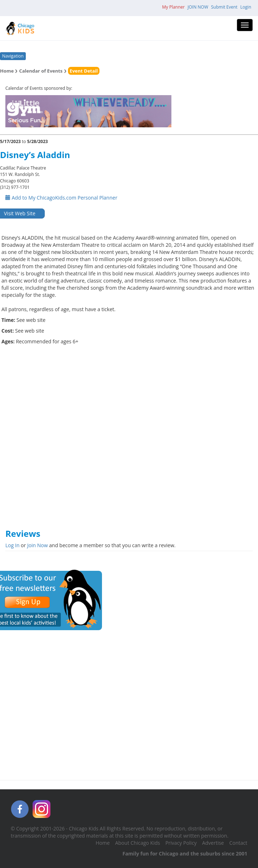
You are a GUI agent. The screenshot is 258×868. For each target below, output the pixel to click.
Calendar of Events (41, 71)
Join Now (38, 545)
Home (7, 71)
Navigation (13, 56)
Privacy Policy (181, 843)
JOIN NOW (198, 7)
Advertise (213, 843)
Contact (238, 843)
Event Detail (84, 71)
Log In (12, 545)
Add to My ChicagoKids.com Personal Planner (61, 198)
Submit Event (224, 7)
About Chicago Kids (138, 843)
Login (246, 7)
